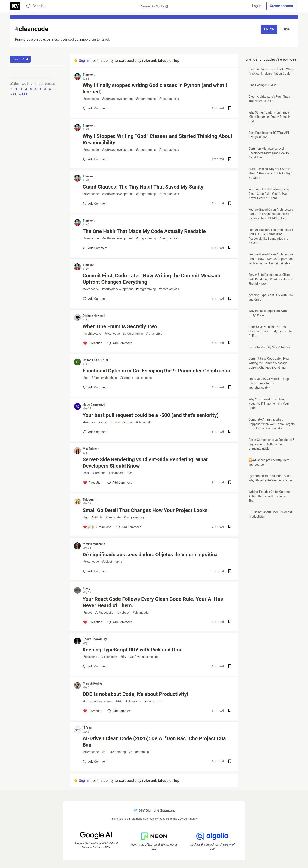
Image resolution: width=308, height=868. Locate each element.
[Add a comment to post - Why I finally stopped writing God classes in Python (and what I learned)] (95, 108)
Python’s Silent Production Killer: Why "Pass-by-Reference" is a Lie (270, 478)
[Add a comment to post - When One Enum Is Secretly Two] (93, 343)
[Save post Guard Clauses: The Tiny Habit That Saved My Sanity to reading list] (230, 204)
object (107, 562)
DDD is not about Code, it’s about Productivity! (135, 694)
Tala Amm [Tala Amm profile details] (90, 500)
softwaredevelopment (117, 99)
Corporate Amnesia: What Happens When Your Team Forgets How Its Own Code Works (272, 424)
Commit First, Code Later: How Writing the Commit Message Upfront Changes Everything (152, 279)
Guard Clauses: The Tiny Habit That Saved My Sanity (143, 187)
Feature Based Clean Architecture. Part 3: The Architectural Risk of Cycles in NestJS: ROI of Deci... (271, 214)
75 (15, 94)
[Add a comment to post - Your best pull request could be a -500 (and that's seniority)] (95, 432)
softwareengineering (144, 657)
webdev (89, 422)
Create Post (20, 59)
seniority (105, 422)
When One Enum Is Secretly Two (120, 326)
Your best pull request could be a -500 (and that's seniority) (151, 415)
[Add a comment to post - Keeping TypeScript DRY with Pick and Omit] (95, 666)
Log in (257, 6)
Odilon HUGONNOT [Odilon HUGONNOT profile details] (96, 360)
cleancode (91, 99)
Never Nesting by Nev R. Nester (269, 347)
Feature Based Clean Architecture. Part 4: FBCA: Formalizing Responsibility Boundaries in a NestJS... (271, 236)
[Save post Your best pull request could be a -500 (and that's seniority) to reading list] (230, 432)
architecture (92, 334)
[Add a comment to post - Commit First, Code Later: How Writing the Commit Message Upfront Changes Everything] (95, 299)
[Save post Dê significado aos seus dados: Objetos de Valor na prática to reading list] (230, 571)
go (86, 378)
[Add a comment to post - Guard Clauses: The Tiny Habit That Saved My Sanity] (95, 204)
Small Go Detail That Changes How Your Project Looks (145, 510)
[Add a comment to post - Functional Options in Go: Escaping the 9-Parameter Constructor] (95, 387)
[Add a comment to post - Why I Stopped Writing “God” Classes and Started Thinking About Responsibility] (95, 159)
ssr (86, 473)
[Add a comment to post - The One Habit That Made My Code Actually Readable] (95, 248)
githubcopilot (105, 613)
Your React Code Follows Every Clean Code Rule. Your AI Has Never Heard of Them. (153, 602)
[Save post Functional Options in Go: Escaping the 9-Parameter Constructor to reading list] (230, 387)
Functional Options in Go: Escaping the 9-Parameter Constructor (157, 371)
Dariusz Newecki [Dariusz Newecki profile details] (94, 316)
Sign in (84, 60)
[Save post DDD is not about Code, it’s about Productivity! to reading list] (230, 711)
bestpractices (169, 99)
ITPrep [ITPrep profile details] (87, 728)
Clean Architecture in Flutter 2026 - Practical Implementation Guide (272, 72)
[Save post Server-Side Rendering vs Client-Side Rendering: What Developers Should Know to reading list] (230, 483)
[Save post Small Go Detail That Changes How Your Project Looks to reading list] (230, 527)
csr (130, 473)
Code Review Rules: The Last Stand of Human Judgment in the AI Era (271, 331)
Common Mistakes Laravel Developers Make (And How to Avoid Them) (269, 153)
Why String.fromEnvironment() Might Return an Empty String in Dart (269, 117)
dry (123, 657)
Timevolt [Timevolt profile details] (89, 75)
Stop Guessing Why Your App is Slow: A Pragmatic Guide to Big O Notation (271, 173)
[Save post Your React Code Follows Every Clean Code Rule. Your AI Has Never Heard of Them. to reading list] (230, 622)
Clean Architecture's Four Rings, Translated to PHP (269, 99)
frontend (99, 473)
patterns (126, 378)
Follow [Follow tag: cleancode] (269, 29)
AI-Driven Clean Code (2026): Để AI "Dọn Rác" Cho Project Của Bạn (154, 742)
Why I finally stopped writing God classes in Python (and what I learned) (155, 89)
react (87, 613)
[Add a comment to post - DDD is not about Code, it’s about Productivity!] (93, 711)
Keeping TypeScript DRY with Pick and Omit (133, 650)
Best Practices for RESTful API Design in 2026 (269, 135)
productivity (153, 701)
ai (104, 752)
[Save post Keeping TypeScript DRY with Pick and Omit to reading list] (230, 666)
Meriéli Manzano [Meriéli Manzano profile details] (94, 544)
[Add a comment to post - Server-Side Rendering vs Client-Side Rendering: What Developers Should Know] (93, 483)
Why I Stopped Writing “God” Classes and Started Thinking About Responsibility (157, 139)
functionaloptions (104, 378)
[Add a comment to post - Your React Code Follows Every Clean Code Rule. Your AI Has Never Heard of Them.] (93, 622)
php (119, 562)
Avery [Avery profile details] (87, 588)
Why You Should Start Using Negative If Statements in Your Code (269, 404)
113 (24, 94)
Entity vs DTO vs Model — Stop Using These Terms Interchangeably (269, 383)
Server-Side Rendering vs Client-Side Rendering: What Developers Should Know (145, 463)
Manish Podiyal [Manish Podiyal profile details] (93, 683)
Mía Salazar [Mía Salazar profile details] (91, 449)
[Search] (28, 6)
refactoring (154, 334)
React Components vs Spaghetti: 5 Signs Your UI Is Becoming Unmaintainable (271, 444)
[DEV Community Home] (15, 6)
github (97, 517)
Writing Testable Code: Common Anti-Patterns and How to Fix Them (270, 496)
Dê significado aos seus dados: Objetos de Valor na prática (150, 555)
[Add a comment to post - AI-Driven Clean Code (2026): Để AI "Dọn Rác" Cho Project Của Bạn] (95, 762)
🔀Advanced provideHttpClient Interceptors (269, 462)
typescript (91, 657)
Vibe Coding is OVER (262, 85)
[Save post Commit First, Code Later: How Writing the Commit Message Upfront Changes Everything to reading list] (230, 299)
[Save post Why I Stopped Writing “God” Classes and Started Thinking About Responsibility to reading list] (230, 159)
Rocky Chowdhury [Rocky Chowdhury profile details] (95, 639)
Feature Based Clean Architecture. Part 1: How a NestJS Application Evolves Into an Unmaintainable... (271, 259)
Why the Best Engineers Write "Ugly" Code (268, 313)
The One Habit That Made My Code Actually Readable (144, 231)
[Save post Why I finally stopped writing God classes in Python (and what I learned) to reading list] (230, 108)
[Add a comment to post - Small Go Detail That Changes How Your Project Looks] (97, 527)
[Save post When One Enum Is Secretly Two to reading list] (230, 343)
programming (146, 99)
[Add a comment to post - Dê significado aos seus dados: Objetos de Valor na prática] (95, 571)
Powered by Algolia (154, 6)
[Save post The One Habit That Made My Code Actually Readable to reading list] (230, 248)
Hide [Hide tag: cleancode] (286, 29)
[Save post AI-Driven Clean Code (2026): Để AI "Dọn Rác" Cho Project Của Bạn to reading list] (230, 762)
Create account (281, 6)
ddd (119, 701)
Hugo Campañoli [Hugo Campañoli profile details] (94, 404)
